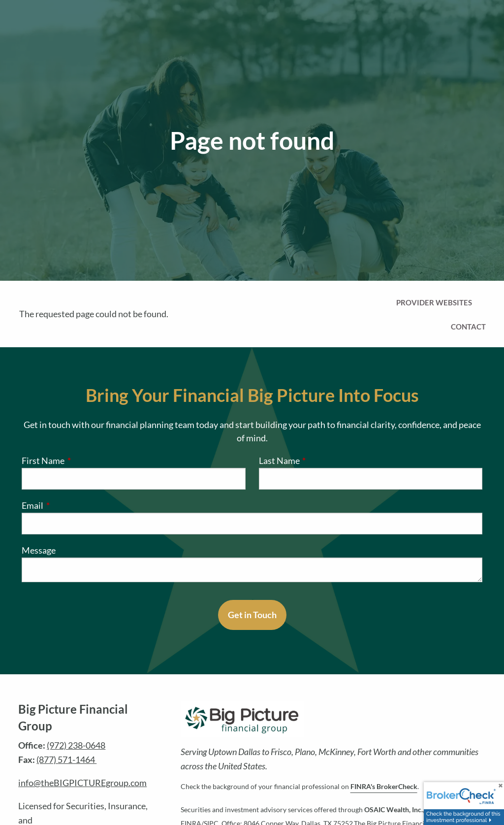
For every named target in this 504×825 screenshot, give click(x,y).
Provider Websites (434, 302)
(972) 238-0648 (76, 745)
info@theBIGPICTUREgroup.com (82, 783)
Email (73, 505)
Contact (468, 327)
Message (39, 550)
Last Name (320, 461)
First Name (83, 461)
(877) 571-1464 (66, 759)
